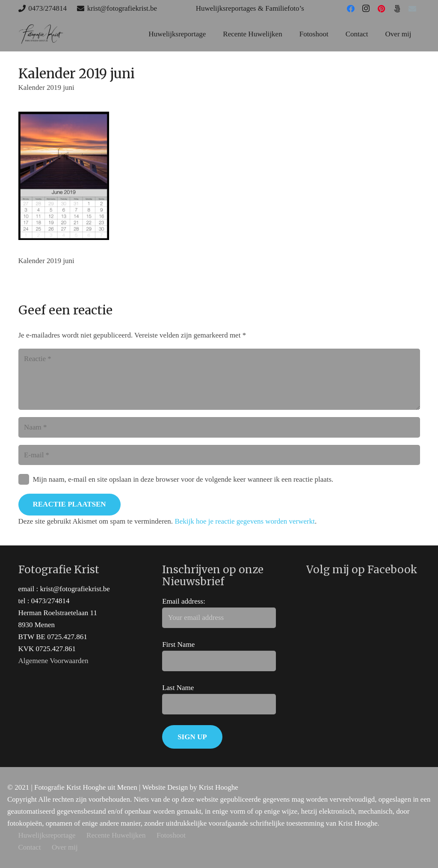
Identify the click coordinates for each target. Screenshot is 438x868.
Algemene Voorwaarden (53, 661)
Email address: (184, 601)
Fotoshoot (171, 835)
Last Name (178, 688)
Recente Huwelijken (116, 835)
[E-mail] (412, 9)
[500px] (397, 9)
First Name (178, 644)
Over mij (65, 847)
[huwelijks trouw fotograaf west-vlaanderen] (41, 34)
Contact (30, 847)
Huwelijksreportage (47, 835)
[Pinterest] (382, 9)
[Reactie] (219, 379)
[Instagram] (366, 9)
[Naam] (219, 427)
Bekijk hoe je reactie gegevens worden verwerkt (245, 521)
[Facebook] (351, 9)
